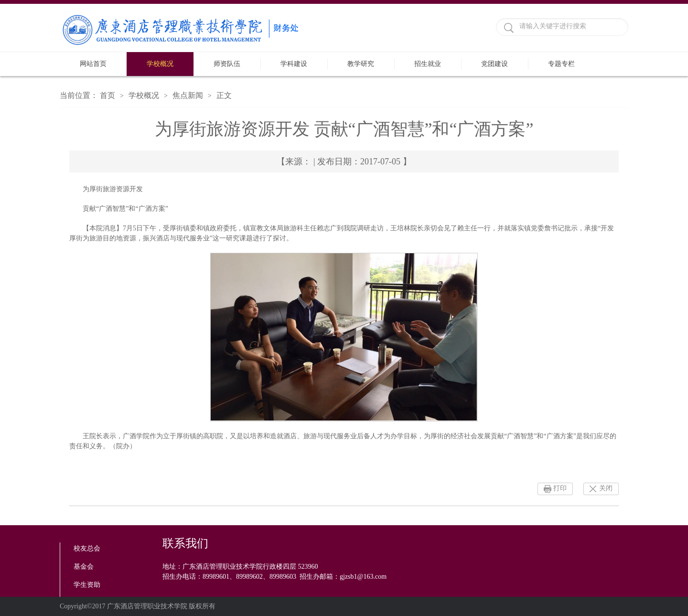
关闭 (606, 488)
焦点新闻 (188, 95)
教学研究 (361, 64)
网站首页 (93, 64)
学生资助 (87, 585)
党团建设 (494, 64)
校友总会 (87, 548)
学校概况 (160, 64)
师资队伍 (227, 64)
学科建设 (294, 64)
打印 (560, 488)
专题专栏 (561, 64)
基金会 (84, 567)
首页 (107, 95)
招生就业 (428, 64)
